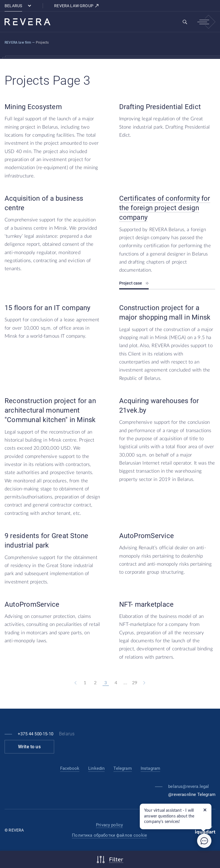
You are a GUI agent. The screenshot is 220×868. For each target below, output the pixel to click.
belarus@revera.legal (188, 786)
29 (135, 683)
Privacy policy (109, 825)
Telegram (122, 768)
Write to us (29, 747)
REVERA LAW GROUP (77, 6)
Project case (134, 283)
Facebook (70, 768)
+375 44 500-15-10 (36, 734)
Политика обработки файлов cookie (109, 835)
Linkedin (96, 768)
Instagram (151, 768)
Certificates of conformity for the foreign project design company (165, 208)
